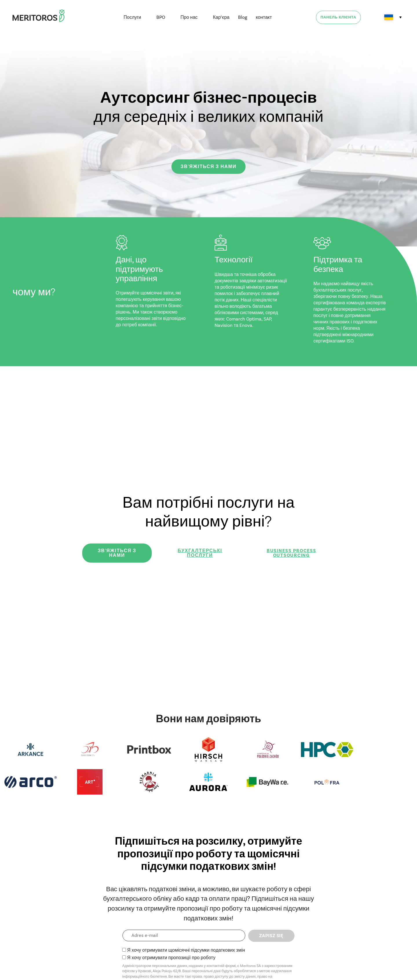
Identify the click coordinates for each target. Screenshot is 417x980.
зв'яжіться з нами (209, 167)
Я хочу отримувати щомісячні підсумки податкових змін (186, 950)
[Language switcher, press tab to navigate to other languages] (393, 17)
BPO (161, 17)
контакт (264, 17)
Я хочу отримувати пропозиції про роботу (171, 958)
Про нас (189, 17)
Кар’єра (221, 17)
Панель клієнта (339, 17)
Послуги (132, 17)
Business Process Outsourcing (291, 553)
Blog (243, 17)
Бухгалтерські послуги (200, 553)
